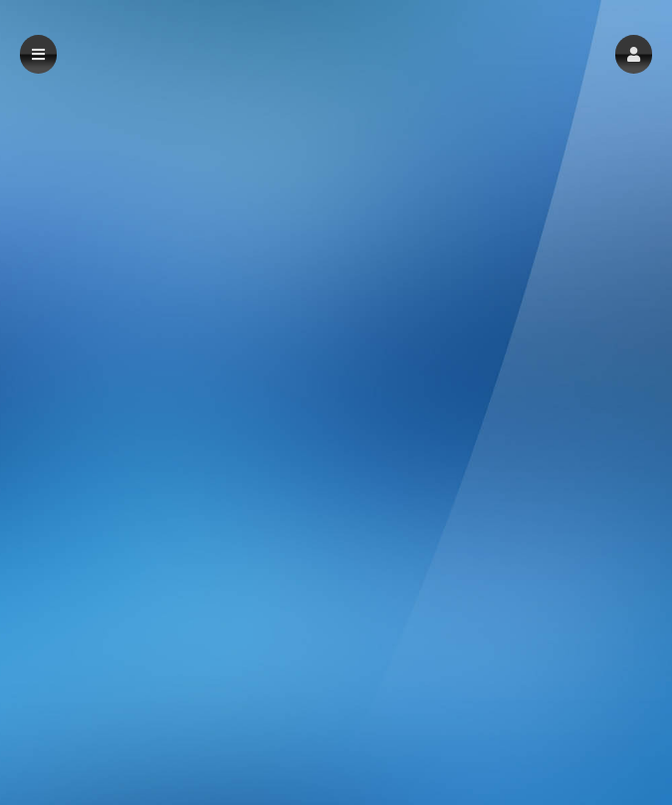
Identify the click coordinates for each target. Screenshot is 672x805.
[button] (634, 54)
